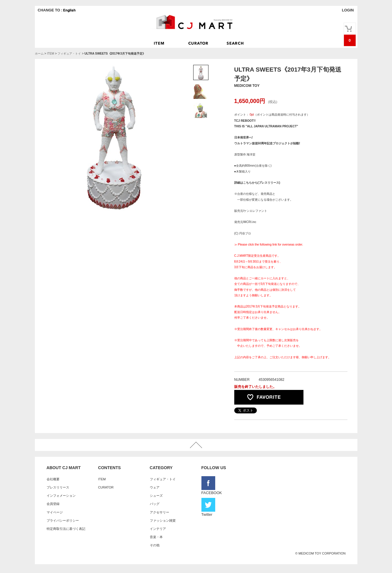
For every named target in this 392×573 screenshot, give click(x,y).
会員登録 (53, 504)
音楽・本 (156, 537)
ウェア (155, 487)
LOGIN (348, 10)
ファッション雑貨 (163, 520)
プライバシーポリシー (63, 520)
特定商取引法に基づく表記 (66, 529)
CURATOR (106, 487)
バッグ (155, 504)
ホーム (39, 54)
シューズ (156, 496)
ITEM (50, 54)
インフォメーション (61, 496)
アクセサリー (159, 512)
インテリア (158, 529)
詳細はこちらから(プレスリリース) (257, 183)
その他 (155, 545)
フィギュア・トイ (69, 54)
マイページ (55, 512)
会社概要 (53, 479)
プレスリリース (58, 487)
